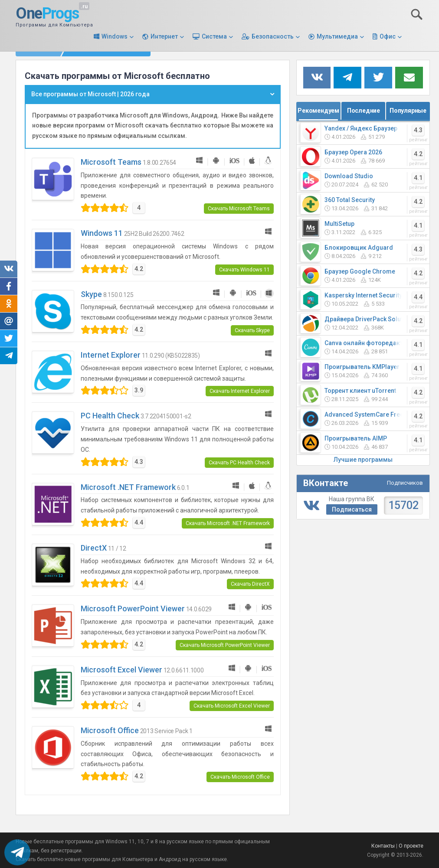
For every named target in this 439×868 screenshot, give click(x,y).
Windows (115, 36)
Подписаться (352, 509)
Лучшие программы (363, 460)
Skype (91, 294)
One (47, 14)
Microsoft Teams (111, 162)
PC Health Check (110, 416)
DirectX (94, 548)
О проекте (411, 846)
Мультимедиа (337, 36)
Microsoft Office (110, 730)
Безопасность (273, 36)
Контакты (383, 846)
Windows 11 (102, 233)
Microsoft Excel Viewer (121, 670)
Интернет (164, 36)
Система (214, 36)
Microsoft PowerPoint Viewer (133, 609)
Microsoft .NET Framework (128, 487)
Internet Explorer (111, 355)
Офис (388, 36)
